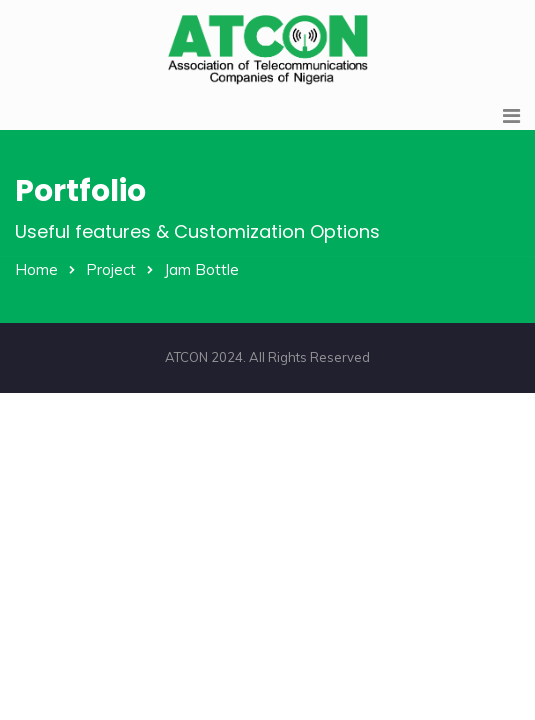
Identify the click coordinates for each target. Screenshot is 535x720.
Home (36, 269)
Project (111, 269)
